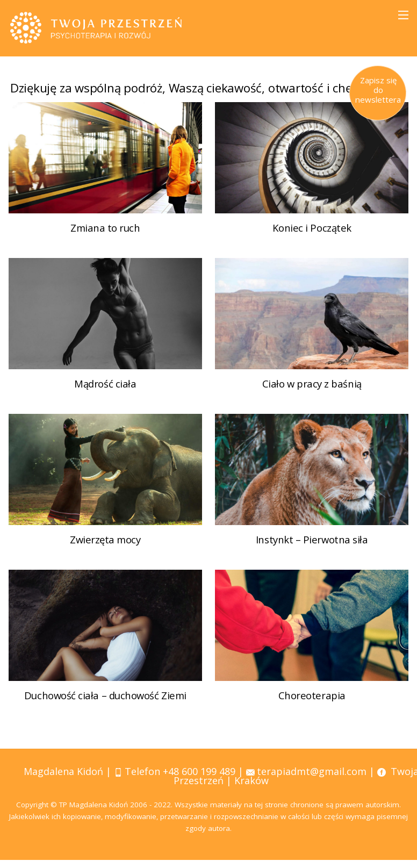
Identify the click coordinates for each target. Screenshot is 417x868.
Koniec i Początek (312, 244)
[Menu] (403, 15)
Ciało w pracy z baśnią (312, 399)
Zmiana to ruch (105, 244)
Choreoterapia (312, 709)
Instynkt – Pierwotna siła (312, 554)
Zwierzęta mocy (105, 554)
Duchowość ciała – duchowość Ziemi (105, 709)
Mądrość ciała (105, 399)
